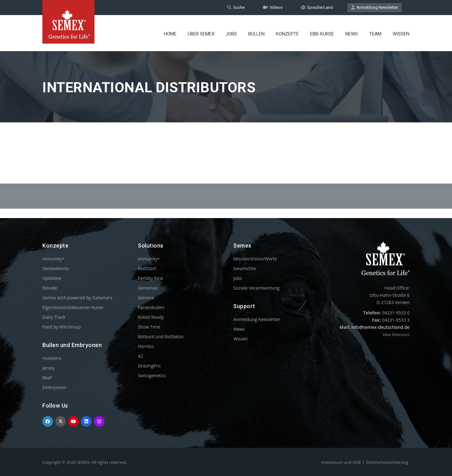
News (352, 33)
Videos (273, 7)
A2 (140, 356)
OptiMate (52, 278)
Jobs (231, 33)
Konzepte (287, 33)
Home (170, 33)
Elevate (50, 288)
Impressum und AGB (341, 462)
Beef (47, 378)
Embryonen (54, 387)
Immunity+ (54, 259)
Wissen (401, 33)
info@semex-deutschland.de (380, 327)
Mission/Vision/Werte (255, 259)
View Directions (396, 335)
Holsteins (52, 358)
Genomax (148, 288)
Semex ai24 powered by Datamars (77, 298)
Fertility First (150, 278)
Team (375, 33)
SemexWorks (56, 268)
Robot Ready (151, 317)
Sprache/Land (317, 7)
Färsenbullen (151, 307)
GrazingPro (149, 366)
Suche (236, 7)
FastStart (147, 268)
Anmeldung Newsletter (375, 7)
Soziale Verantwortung (256, 288)
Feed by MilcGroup (62, 327)
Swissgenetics (152, 375)
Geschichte (245, 268)
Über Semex (201, 33)
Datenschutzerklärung (387, 462)
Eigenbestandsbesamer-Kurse (73, 307)
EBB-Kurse (322, 33)
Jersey (48, 368)
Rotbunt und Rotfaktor (161, 337)
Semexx (146, 298)
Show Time (149, 327)
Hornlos (146, 346)
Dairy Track (54, 317)
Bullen (256, 33)
